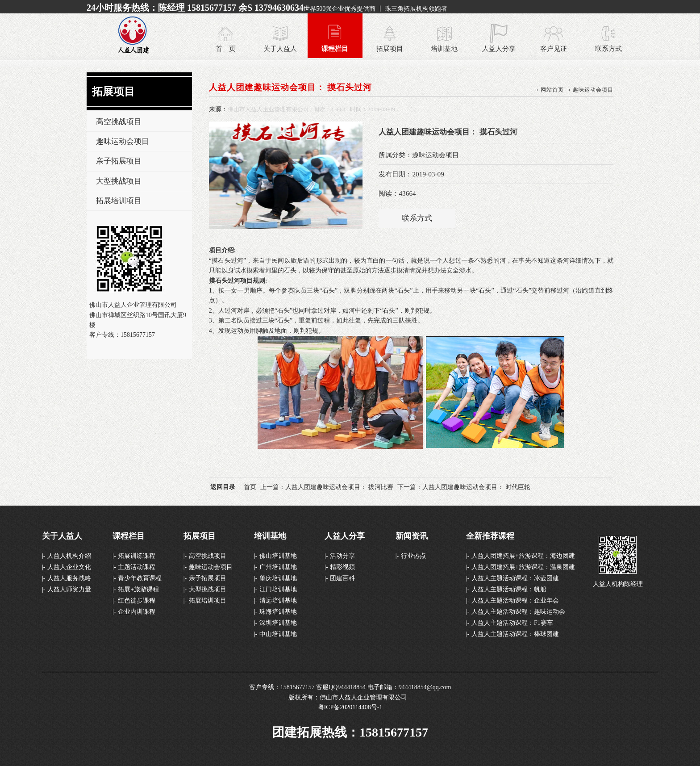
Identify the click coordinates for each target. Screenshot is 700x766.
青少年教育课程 (140, 578)
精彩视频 (342, 567)
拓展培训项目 (119, 201)
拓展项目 (390, 48)
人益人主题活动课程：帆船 (509, 589)
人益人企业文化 (69, 567)
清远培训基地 (278, 601)
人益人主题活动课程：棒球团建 (515, 634)
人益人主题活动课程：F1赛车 (512, 623)
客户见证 (554, 48)
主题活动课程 (137, 567)
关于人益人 (280, 48)
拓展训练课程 (137, 556)
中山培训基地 (278, 634)
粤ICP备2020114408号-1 (350, 707)
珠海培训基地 (278, 612)
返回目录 (223, 487)
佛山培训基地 (278, 556)
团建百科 (342, 578)
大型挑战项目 (119, 181)
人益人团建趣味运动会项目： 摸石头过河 (291, 87)
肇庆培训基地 (278, 578)
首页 (250, 487)
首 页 (226, 48)
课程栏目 (335, 48)
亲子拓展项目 (119, 161)
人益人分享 (499, 48)
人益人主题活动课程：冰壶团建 (515, 578)
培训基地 (444, 48)
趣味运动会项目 (123, 141)
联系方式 (608, 48)
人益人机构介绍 (69, 556)
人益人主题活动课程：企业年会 (515, 601)
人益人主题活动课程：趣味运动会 (518, 612)
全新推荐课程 (490, 536)
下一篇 (464, 487)
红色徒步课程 (137, 601)
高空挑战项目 (119, 122)
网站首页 (552, 90)
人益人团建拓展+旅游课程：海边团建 (523, 556)
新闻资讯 (412, 536)
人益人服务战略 (69, 578)
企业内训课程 (137, 612)
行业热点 (413, 556)
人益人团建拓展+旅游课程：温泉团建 (523, 567)
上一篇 (327, 487)
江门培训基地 (278, 589)
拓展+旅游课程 (138, 589)
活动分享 (342, 556)
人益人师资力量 (69, 589)
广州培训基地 (278, 567)
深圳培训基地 (278, 623)
